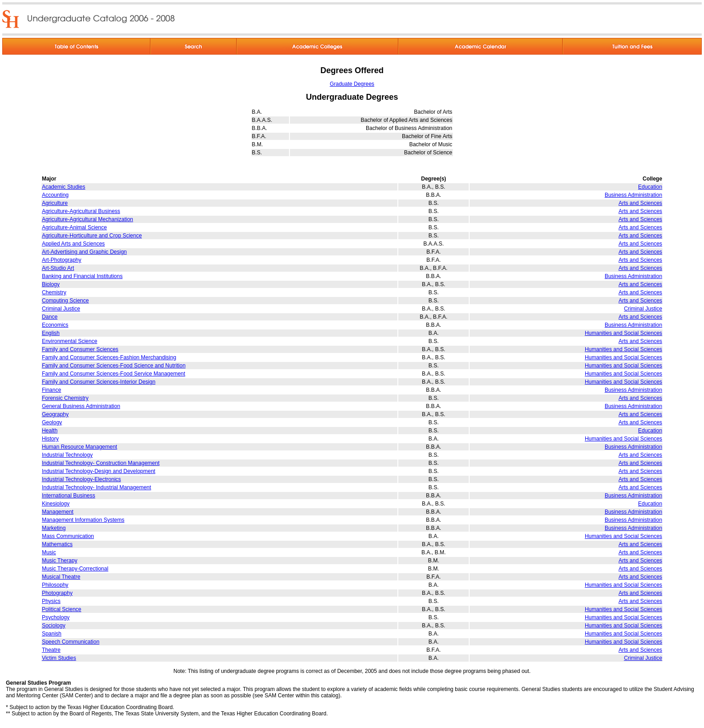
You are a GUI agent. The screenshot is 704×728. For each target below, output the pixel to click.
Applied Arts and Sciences (73, 244)
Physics (51, 601)
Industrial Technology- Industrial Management (97, 487)
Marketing (54, 528)
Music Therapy (60, 561)
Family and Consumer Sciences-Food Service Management (114, 374)
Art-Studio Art (58, 268)
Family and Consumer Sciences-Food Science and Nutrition (114, 366)
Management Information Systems (83, 520)
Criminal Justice (61, 309)
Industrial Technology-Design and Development (99, 471)
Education (650, 187)
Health (50, 431)
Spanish (52, 634)
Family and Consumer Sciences (80, 349)
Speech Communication (71, 642)
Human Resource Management (80, 447)
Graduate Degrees (352, 84)
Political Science (62, 609)
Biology (51, 284)
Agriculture (55, 203)
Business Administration (633, 195)
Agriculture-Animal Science (75, 227)
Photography (57, 593)
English (51, 333)
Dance (50, 317)
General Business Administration (81, 406)
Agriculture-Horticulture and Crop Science (92, 236)
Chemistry (54, 292)
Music (49, 552)
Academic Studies (64, 187)
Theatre (51, 650)
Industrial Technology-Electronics (82, 479)
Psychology (56, 617)
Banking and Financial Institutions (82, 276)
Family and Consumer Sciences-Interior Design (99, 382)
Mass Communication (68, 536)
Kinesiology (56, 504)
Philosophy (55, 585)
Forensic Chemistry (65, 398)
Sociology (54, 626)
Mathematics (57, 544)
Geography (55, 414)
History (50, 439)
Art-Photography (62, 260)
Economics (55, 325)
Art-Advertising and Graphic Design (84, 252)
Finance (52, 390)
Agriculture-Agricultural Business (81, 211)
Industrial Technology (68, 455)
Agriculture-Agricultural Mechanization (88, 219)
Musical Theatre (61, 577)
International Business (69, 496)
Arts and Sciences (641, 203)
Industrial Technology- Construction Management (101, 463)
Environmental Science (70, 341)
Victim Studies (59, 658)
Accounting (55, 195)
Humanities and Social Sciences (623, 333)
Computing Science (65, 301)
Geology (52, 422)
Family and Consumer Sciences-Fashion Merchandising (109, 357)
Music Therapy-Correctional (75, 569)
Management (58, 512)
